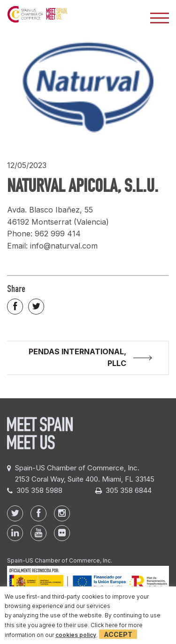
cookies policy (76, 635)
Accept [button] (118, 634)
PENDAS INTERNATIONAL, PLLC (77, 358)
